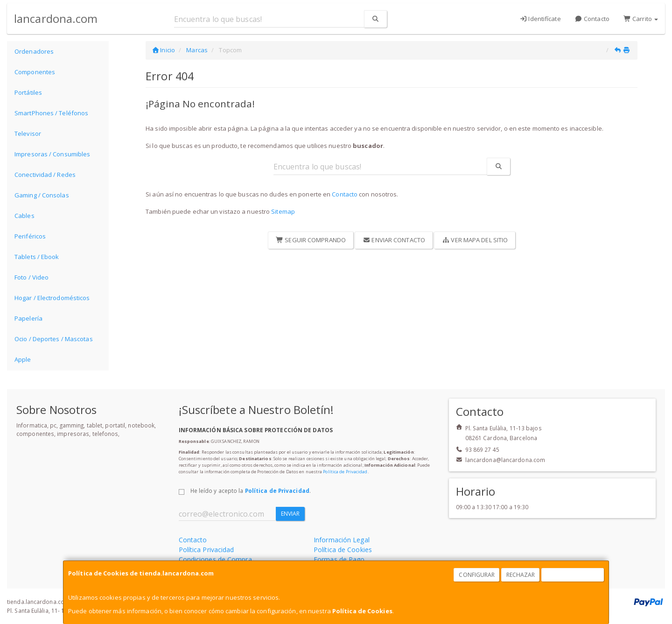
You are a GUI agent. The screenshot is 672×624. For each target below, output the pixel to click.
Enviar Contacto (394, 240)
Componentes (35, 72)
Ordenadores (34, 51)
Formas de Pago (339, 559)
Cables (24, 216)
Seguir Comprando (311, 240)
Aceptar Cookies (573, 575)
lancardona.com (56, 18)
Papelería (28, 318)
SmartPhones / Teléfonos (51, 113)
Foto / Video (31, 277)
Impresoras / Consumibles (52, 154)
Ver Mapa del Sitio (475, 240)
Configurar (477, 575)
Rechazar (521, 575)
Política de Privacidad (345, 472)
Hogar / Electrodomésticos (52, 298)
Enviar (290, 514)
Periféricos (30, 236)
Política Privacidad (206, 550)
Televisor (28, 133)
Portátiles (28, 92)
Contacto (592, 19)
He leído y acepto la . (251, 491)
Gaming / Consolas (42, 195)
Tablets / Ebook (37, 257)
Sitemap (283, 211)
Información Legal (342, 540)
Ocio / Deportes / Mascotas (54, 339)
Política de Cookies (362, 611)
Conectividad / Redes (45, 175)
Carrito (641, 19)
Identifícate (540, 19)
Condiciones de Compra (215, 559)
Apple (23, 359)
